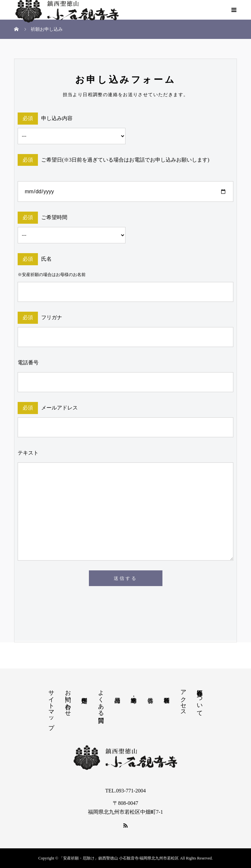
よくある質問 (101, 699)
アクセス (183, 699)
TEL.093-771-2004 (125, 791)
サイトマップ (51, 706)
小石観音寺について (200, 700)
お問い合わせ (68, 700)
